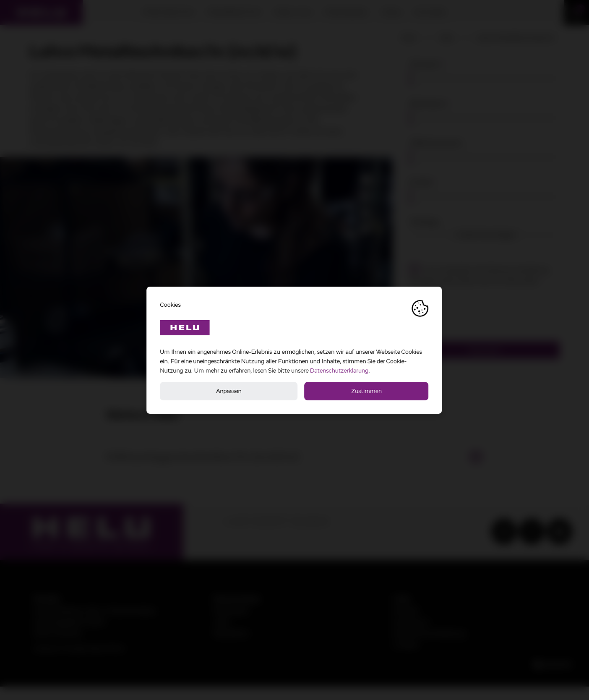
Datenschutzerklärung (340, 371)
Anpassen (229, 391)
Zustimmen (367, 391)
